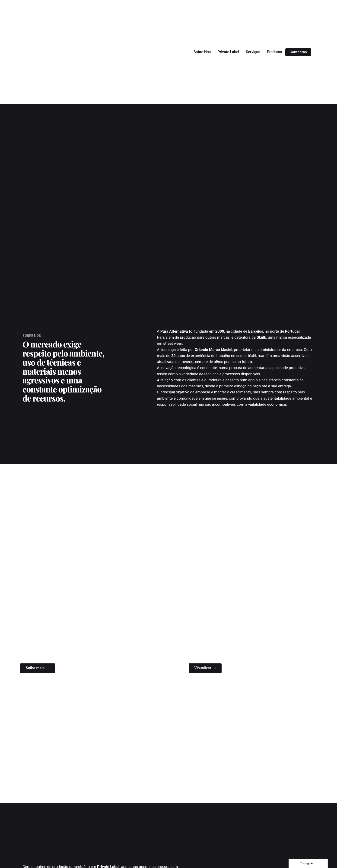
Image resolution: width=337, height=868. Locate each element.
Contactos (298, 52)
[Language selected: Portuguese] (308, 863)
